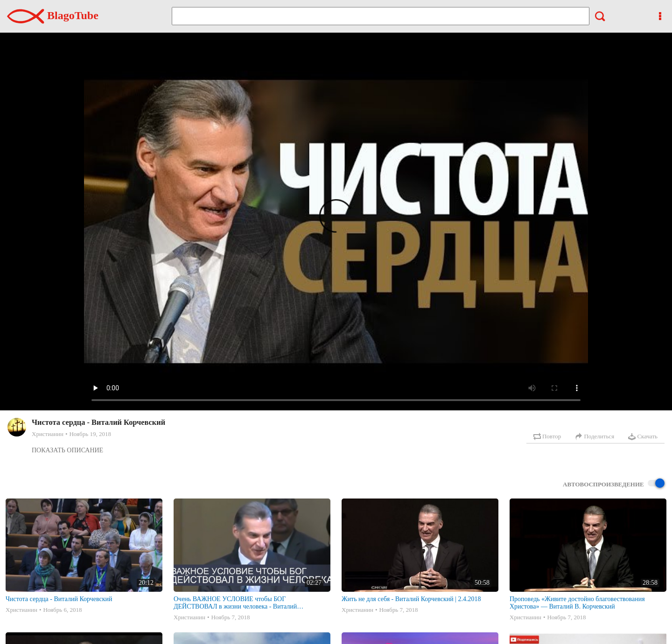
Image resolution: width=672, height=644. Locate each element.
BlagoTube (53, 15)
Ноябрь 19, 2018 (90, 434)
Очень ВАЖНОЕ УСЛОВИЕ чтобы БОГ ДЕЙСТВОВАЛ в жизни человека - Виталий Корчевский (235, 603)
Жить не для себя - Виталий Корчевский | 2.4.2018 (411, 599)
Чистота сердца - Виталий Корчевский (59, 599)
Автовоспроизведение (614, 484)
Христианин (48, 434)
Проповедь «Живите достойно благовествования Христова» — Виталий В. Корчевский (577, 603)
